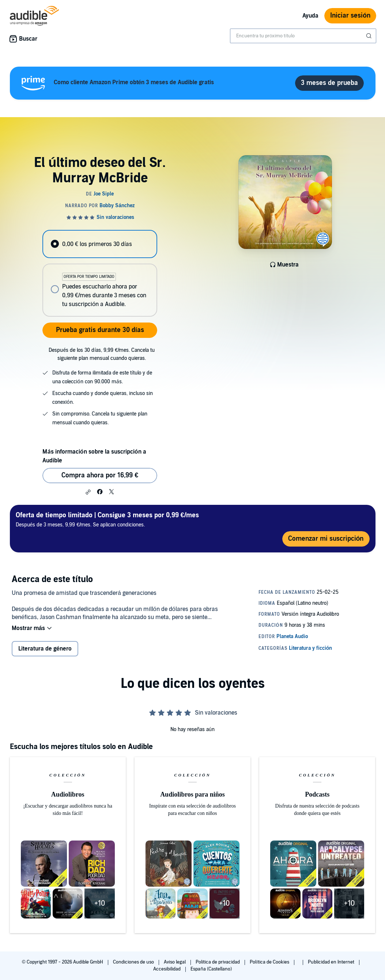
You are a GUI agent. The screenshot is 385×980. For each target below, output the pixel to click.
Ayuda (310, 16)
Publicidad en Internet (332, 962)
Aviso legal (175, 962)
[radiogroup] (100, 273)
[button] (88, 492)
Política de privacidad (218, 962)
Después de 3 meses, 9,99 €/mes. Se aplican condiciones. (107, 519)
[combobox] (303, 36)
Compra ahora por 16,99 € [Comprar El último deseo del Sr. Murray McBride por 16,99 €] (100, 475)
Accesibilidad (167, 969)
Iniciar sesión (350, 16)
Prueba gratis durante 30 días (100, 330)
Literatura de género (45, 649)
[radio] (100, 244)
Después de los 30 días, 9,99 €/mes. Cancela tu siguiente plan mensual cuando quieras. (102, 354)
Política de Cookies (270, 962)
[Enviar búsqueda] (370, 36)
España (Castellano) (211, 969)
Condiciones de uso (134, 962)
